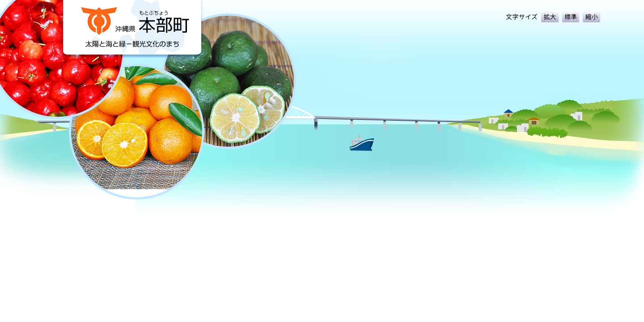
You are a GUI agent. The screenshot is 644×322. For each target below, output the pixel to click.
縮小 (591, 17)
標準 (571, 17)
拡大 (550, 17)
